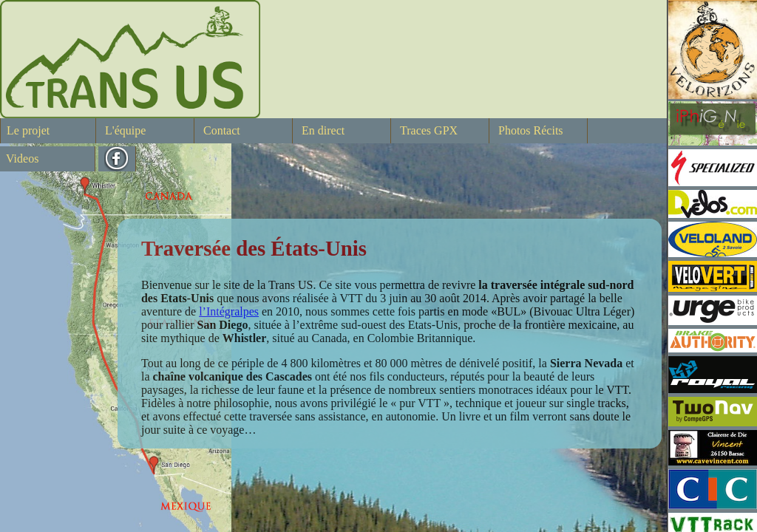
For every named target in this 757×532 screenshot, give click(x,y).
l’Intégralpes (229, 311)
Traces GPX (429, 130)
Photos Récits (531, 130)
